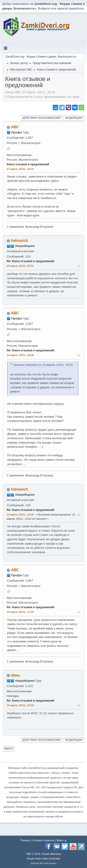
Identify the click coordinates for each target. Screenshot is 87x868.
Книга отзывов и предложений (28, 164)
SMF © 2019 (33, 854)
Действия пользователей (42, 118)
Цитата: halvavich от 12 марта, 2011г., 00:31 (43, 365)
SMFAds (35, 863)
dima (15, 675)
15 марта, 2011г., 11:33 (20, 612)
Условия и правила (43, 840)
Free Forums (50, 863)
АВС (15, 127)
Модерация (74, 118)
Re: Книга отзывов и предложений (31, 261)
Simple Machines (51, 854)
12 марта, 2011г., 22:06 (20, 355)
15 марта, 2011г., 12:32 (20, 705)
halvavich (19, 241)
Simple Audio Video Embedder (43, 859)
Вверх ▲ (62, 840)
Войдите (44, 8)
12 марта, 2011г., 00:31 (20, 266)
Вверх (8, 749)
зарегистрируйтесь (71, 8)
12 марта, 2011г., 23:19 (20, 515)
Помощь (25, 840)
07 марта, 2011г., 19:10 (20, 169)
